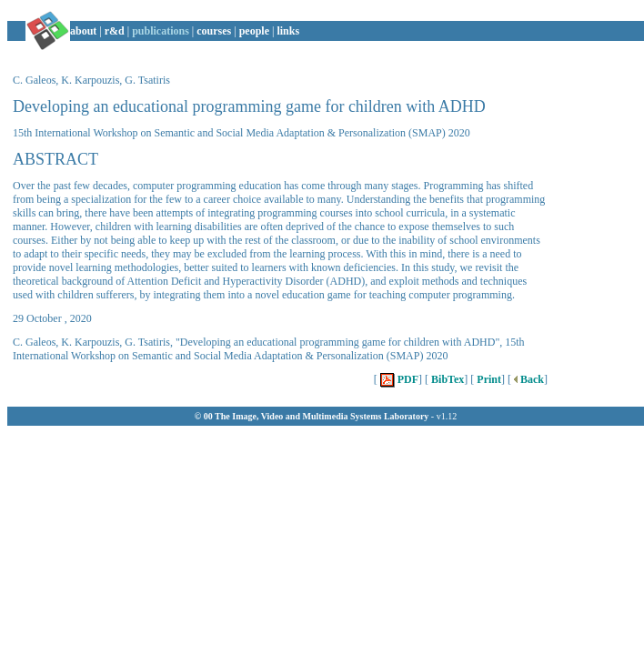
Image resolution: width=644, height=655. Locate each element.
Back (528, 379)
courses (214, 31)
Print (488, 379)
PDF (398, 379)
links (288, 31)
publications (161, 31)
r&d (115, 31)
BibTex (446, 379)
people (254, 31)
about (83, 31)
